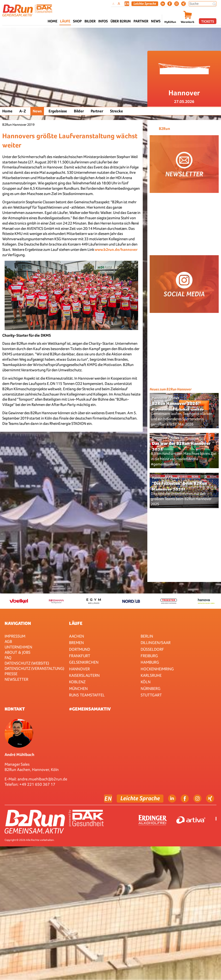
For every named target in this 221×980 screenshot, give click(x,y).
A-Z (23, 111)
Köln (146, 682)
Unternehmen (18, 647)
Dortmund (80, 649)
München (78, 688)
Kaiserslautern (84, 675)
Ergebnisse (58, 111)
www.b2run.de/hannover (116, 250)
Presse (11, 674)
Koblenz (77, 682)
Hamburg (150, 662)
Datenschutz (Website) (27, 663)
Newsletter (16, 679)
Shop (77, 21)
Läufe (76, 623)
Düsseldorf (152, 649)
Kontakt (15, 709)
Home (52, 21)
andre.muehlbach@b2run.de (42, 779)
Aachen (77, 636)
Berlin (147, 636)
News (156, 21)
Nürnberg (151, 688)
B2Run (164, 129)
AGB (8, 641)
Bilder (90, 21)
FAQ (8, 658)
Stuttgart (151, 695)
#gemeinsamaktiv (90, 709)
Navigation (18, 623)
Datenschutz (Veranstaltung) (34, 668)
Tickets (208, 21)
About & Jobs (17, 652)
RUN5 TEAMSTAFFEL (87, 695)
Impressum (15, 636)
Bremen (76, 643)
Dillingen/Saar (156, 643)
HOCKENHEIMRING (157, 669)
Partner (97, 111)
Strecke (116, 111)
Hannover (79, 669)
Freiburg (149, 656)
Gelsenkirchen (84, 662)
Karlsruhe (151, 675)
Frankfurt (80, 656)
